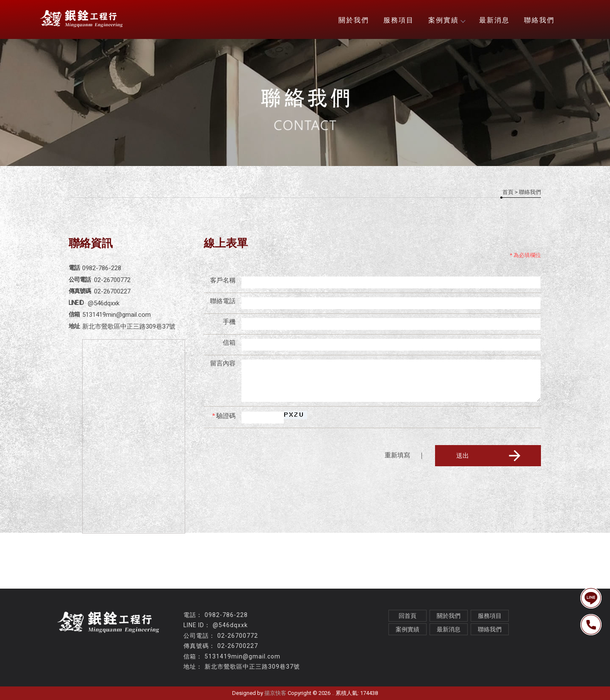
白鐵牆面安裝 (313, 676)
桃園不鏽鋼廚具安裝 (365, 676)
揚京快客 (275, 693)
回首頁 (408, 616)
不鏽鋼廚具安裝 (268, 676)
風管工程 (138, 676)
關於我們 (354, 20)
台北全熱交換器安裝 (427, 676)
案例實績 (446, 20)
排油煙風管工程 (219, 676)
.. (333, 693)
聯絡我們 (539, 20)
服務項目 (399, 20)
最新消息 (494, 20)
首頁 (508, 192)
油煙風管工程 (174, 676)
